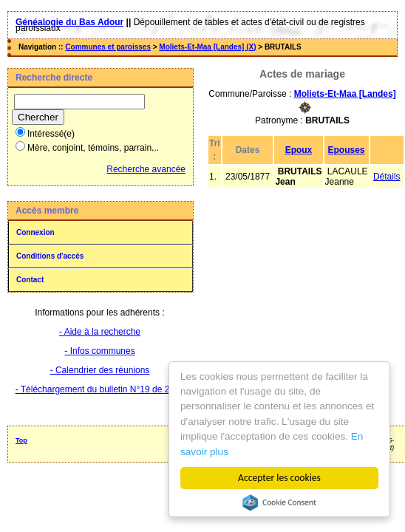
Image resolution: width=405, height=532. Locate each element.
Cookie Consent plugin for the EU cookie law (279, 502)
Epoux (299, 150)
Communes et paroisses (108, 47)
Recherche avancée (146, 169)
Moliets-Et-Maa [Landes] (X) (207, 47)
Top (21, 440)
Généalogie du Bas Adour (69, 22)
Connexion (35, 232)
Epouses (347, 150)
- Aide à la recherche (100, 332)
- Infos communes (99, 351)
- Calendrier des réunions (100, 370)
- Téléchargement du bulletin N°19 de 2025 (100, 389)
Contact (30, 280)
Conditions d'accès (50, 256)
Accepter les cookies (279, 478)
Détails (387, 177)
